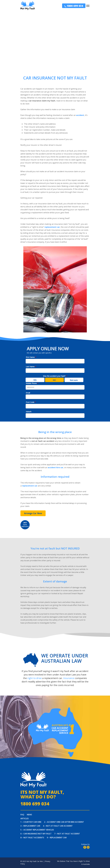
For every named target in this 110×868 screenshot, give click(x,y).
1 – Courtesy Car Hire (31, 822)
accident (80, 115)
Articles (25, 819)
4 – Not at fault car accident (58, 826)
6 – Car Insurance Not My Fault (36, 834)
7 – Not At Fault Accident (67, 834)
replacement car (52, 227)
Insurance (69, 678)
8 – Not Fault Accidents (32, 838)
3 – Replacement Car (30, 826)
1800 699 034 (75, 6)
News (29, 815)
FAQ (22, 815)
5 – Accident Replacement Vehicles (37, 830)
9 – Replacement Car (57, 838)
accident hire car (56, 467)
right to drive (35, 678)
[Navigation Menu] (88, 6)
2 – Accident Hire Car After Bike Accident (64, 822)
